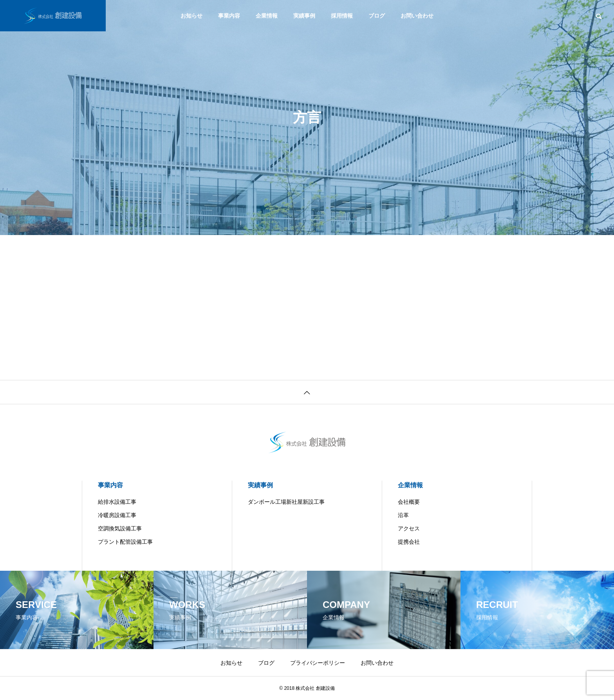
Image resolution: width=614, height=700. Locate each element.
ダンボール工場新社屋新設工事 (286, 502)
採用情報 (342, 16)
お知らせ (191, 16)
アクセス (409, 528)
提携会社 (409, 542)
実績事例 (304, 16)
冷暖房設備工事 (117, 515)
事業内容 (229, 16)
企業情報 (267, 16)
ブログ (377, 16)
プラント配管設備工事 (125, 542)
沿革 (403, 515)
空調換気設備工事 (120, 528)
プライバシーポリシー (318, 663)
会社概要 (409, 502)
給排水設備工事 (117, 502)
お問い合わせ (417, 16)
